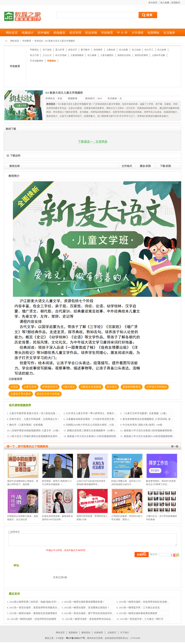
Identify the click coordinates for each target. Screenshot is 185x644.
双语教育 (98, 50)
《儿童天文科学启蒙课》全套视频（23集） (145, 413)
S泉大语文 (69, 387)
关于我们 (125, 633)
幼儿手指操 (61, 55)
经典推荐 (99, 633)
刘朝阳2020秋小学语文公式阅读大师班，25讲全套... (93, 425)
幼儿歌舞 (124, 50)
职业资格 (91, 33)
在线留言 (112, 633)
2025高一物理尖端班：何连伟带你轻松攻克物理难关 (146, 602)
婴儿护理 (60, 50)
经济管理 (75, 33)
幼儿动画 (136, 50)
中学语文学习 (50, 387)
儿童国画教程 (77, 55)
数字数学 (85, 50)
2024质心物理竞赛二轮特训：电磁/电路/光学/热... (35, 602)
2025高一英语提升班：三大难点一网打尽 (141, 619)
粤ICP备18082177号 (75, 638)
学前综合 (39, 41)
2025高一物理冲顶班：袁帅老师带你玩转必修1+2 (91, 619)
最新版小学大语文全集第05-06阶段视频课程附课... (150, 436)
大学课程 (138, 33)
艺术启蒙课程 (37, 61)
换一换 (175, 446)
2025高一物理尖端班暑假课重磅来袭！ (84, 602)
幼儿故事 (162, 50)
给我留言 (176, 3)
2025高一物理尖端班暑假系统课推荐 (138, 613)
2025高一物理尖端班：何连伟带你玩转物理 (33, 619)
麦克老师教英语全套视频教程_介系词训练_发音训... (150, 419)
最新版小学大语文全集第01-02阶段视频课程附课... (93, 436)
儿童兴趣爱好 (107, 55)
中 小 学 (122, 33)
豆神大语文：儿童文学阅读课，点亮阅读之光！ (34, 419)
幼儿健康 (92, 55)
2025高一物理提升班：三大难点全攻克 (139, 608)
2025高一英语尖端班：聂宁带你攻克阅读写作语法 (90, 613)
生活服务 (169, 33)
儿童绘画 (111, 50)
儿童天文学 (30, 387)
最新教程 (73, 633)
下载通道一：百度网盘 (93, 142)
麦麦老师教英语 (132, 387)
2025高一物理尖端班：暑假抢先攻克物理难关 (33, 613)
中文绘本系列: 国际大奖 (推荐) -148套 (142, 425)
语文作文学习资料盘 (48, 394)
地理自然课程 (141, 55)
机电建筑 (59, 33)
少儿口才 (47, 55)
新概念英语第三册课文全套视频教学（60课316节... (94, 430)
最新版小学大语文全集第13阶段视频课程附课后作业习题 (153, 430)
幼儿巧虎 (34, 55)
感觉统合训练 (124, 55)
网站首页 (12, 33)
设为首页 (153, 3)
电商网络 (153, 33)
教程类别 (86, 633)
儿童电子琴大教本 (21, 394)
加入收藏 (165, 3)
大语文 (14, 387)
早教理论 (34, 50)
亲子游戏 (47, 50)
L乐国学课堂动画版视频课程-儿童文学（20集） (35, 430)
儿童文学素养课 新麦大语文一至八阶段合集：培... (35, 413)
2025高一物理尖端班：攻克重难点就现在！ (87, 608)
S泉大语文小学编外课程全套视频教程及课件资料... (37, 436)
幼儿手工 (149, 50)
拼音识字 (73, 50)
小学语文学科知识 (157, 387)
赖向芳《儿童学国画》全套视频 (26, 425)
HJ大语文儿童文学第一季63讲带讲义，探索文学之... (93, 413)
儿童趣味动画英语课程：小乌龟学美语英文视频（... (93, 419)
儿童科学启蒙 (158, 55)
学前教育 (107, 33)
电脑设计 (28, 33)
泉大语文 (112, 387)
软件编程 (44, 33)
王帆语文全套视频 (91, 387)
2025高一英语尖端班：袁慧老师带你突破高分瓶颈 (35, 608)
